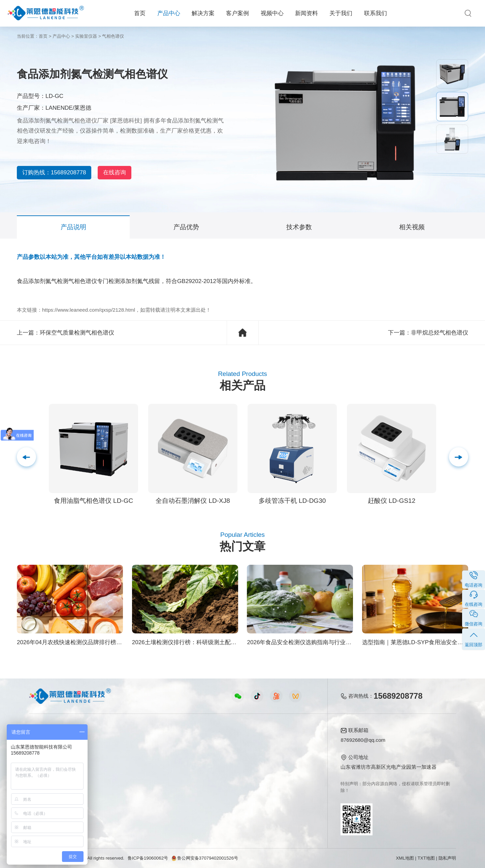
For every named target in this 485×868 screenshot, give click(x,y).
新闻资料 (306, 13)
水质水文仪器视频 (173, 764)
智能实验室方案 (106, 786)
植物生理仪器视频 (173, 775)
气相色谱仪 (113, 36)
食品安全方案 (104, 753)
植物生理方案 (104, 775)
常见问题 (233, 764)
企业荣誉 (285, 764)
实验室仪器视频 (171, 786)
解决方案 (203, 13)
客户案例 (237, 13)
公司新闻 (233, 742)
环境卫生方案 (104, 796)
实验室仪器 (86, 36)
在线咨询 (127, 172)
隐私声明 (447, 858)
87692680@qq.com (363, 740)
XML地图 (405, 858)
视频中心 (272, 13)
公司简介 (285, 742)
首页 (140, 13)
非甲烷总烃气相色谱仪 (440, 333)
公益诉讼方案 (104, 807)
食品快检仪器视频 (173, 753)
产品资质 (285, 753)
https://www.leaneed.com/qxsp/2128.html (89, 310)
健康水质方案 (104, 764)
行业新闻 (233, 753)
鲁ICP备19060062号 (148, 858)
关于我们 (341, 13)
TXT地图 (426, 858)
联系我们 (376, 13)
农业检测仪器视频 (173, 742)
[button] (459, 457)
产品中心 (169, 13)
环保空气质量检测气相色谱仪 (77, 333)
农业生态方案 (104, 742)
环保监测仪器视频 (173, 796)
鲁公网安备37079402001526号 (205, 858)
